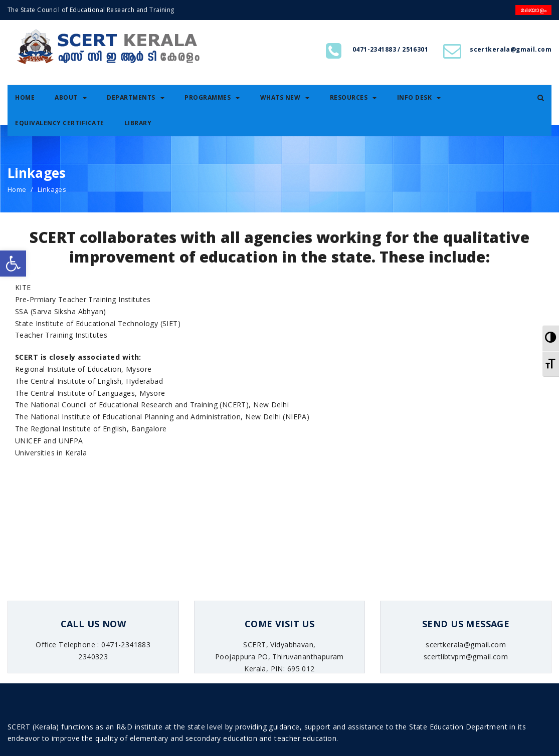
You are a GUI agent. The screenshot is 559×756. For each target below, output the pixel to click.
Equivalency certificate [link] (60, 123)
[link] (13, 264)
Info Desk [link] (419, 97)
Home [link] (25, 97)
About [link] (71, 97)
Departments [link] (136, 97)
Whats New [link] (285, 97)
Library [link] (138, 123)
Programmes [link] (212, 97)
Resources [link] (353, 97)
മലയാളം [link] (533, 10)
